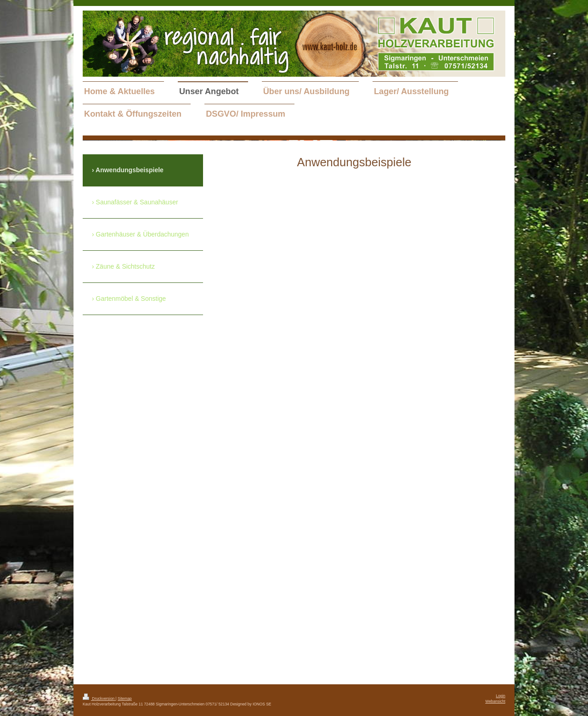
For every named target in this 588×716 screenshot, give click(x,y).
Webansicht (495, 701)
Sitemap (125, 699)
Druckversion (99, 699)
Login (501, 696)
